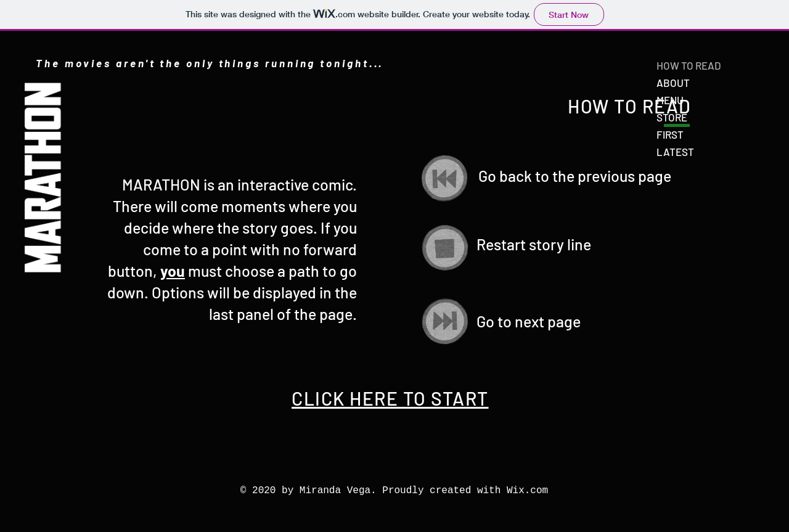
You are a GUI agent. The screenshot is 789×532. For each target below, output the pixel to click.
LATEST (675, 152)
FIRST (670, 134)
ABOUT (673, 83)
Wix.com (527, 491)
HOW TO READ (689, 65)
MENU (670, 100)
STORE (672, 117)
